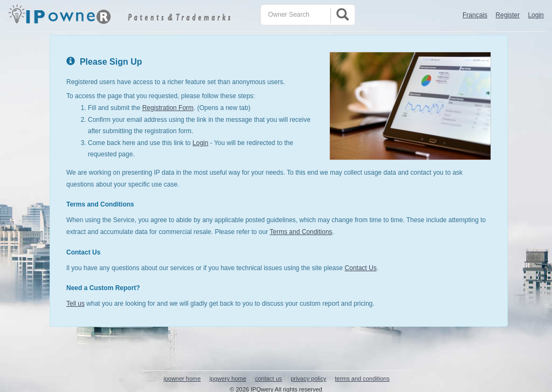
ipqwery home (227, 379)
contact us (268, 379)
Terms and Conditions (301, 232)
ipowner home (182, 379)
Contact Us (360, 268)
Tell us (75, 304)
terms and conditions (362, 379)
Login (536, 15)
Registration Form (168, 108)
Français (475, 15)
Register (508, 15)
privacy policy (308, 379)
